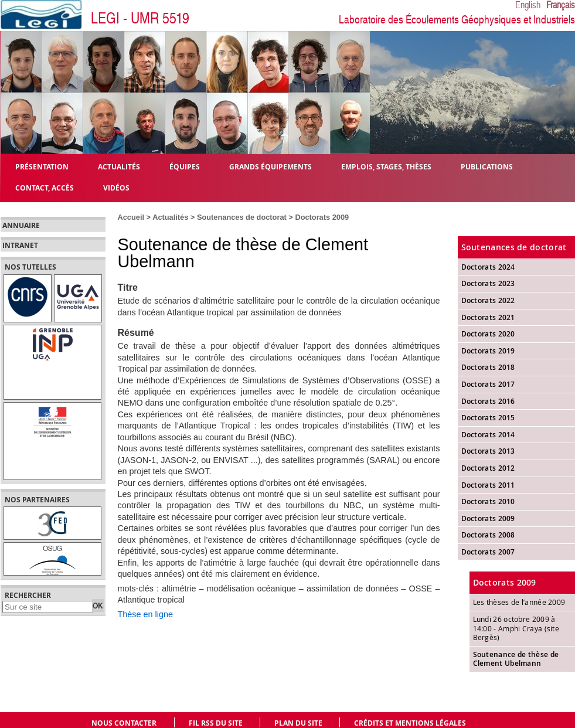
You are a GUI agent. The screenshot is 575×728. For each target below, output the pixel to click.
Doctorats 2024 (488, 267)
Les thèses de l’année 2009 (519, 602)
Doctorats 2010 (488, 501)
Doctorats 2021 (488, 317)
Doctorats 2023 (488, 283)
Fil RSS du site (216, 723)
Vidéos (116, 187)
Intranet (20, 246)
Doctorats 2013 (488, 451)
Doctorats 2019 (488, 351)
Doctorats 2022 (488, 300)
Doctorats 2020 (488, 334)
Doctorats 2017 (488, 384)
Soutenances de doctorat (242, 217)
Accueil (131, 217)
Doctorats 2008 (488, 535)
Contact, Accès (45, 187)
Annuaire (21, 226)
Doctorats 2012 (488, 468)
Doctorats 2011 (488, 485)
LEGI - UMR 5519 (140, 18)
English (528, 5)
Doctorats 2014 (488, 435)
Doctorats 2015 (488, 418)
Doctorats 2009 (322, 217)
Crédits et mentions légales (410, 723)
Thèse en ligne (145, 614)
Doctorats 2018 (488, 367)
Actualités (170, 217)
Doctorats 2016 (488, 401)
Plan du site (298, 723)
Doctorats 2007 (488, 552)
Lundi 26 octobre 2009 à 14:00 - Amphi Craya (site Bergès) (516, 628)
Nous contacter (124, 723)
